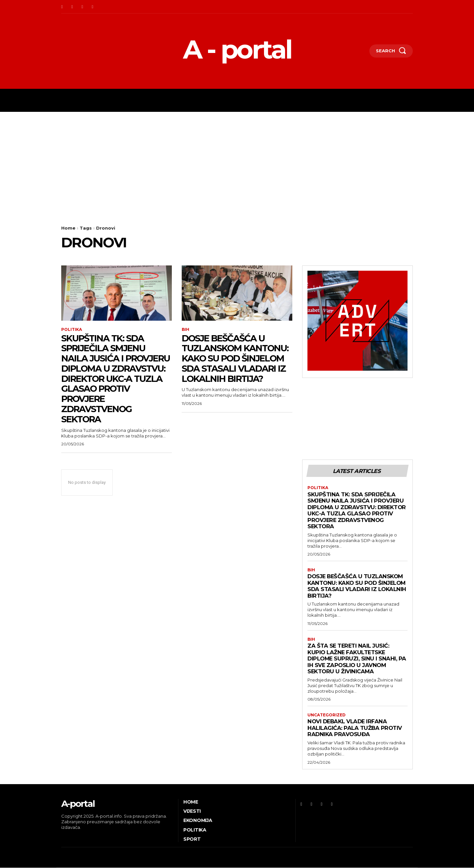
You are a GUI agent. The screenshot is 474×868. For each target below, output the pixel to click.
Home (68, 228)
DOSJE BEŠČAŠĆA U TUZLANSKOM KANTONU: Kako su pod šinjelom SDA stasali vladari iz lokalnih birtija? (237, 358)
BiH (185, 330)
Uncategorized (327, 715)
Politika (72, 330)
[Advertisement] (237, 161)
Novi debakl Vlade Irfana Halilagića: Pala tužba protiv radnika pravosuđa (355, 728)
